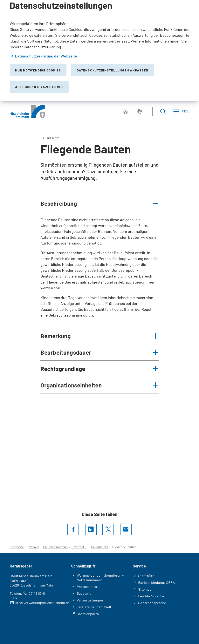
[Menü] (181, 111)
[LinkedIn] (91, 529)
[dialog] (99, 50)
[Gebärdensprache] (139, 111)
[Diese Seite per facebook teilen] (73, 529)
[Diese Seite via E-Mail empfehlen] (126, 529)
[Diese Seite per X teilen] (108, 529)
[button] (99, 203)
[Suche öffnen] (163, 111)
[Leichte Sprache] (126, 111)
